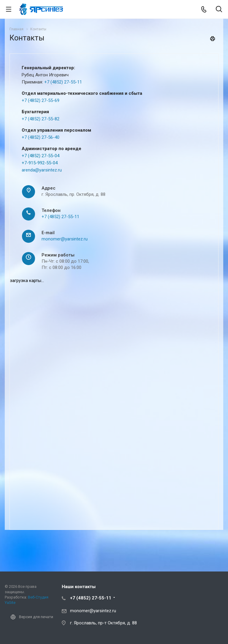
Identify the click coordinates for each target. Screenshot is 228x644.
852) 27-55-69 (46, 100)
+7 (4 (27, 100)
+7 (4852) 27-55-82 (41, 119)
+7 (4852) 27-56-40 (41, 137)
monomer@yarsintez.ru (65, 239)
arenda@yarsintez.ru (42, 170)
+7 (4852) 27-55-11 (63, 82)
